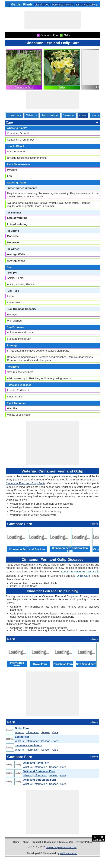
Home (16, 842)
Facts (95, 115)
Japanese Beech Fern (28, 745)
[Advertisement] (53, 20)
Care (83, 115)
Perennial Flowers (63, 5)
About (26, 842)
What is (31, 115)
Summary (14, 115)
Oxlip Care (83, 576)
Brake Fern (22, 728)
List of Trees (42, 5)
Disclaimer (50, 842)
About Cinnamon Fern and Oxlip (80, 571)
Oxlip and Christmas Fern (39, 771)
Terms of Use (66, 842)
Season (69, 115)
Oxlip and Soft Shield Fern (39, 780)
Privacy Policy (84, 842)
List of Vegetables (87, 5)
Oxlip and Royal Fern (36, 763)
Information (50, 115)
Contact (37, 842)
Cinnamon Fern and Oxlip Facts (26, 483)
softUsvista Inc (69, 853)
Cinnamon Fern (24, 87)
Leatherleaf (22, 737)
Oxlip (62, 87)
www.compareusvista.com (61, 847)
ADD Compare (98, 838)
